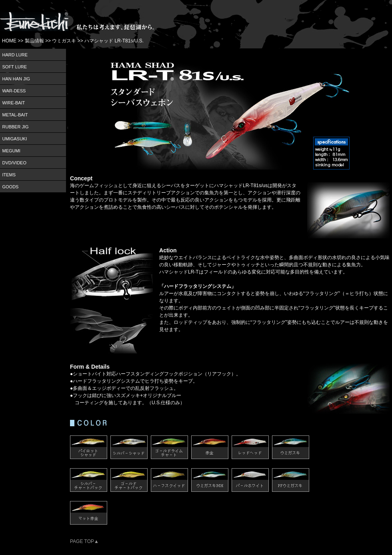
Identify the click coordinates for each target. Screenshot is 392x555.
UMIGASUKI (15, 139)
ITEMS (9, 175)
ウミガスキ (64, 41)
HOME (9, 41)
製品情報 (34, 41)
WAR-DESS (14, 91)
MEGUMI (11, 151)
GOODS (11, 187)
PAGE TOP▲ (84, 541)
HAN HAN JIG (16, 79)
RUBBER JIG (16, 127)
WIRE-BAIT (14, 103)
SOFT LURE (15, 67)
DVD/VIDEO (15, 163)
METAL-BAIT (15, 115)
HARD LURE (15, 55)
